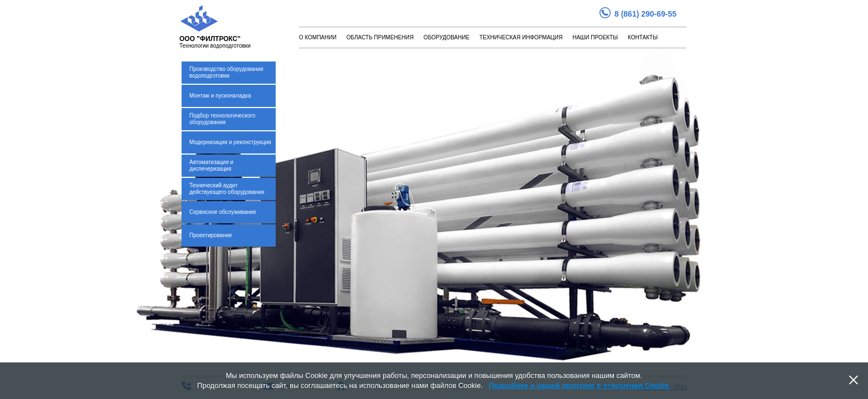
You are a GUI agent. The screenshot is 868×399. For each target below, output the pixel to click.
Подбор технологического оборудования (222, 119)
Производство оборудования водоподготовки (226, 72)
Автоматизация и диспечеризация (211, 165)
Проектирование (211, 235)
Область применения (380, 37)
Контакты (643, 37)
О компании (318, 37)
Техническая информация (521, 37)
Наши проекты (595, 37)
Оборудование (446, 37)
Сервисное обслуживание (223, 212)
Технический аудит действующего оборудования (227, 189)
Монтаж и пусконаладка (220, 96)
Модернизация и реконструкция (230, 142)
